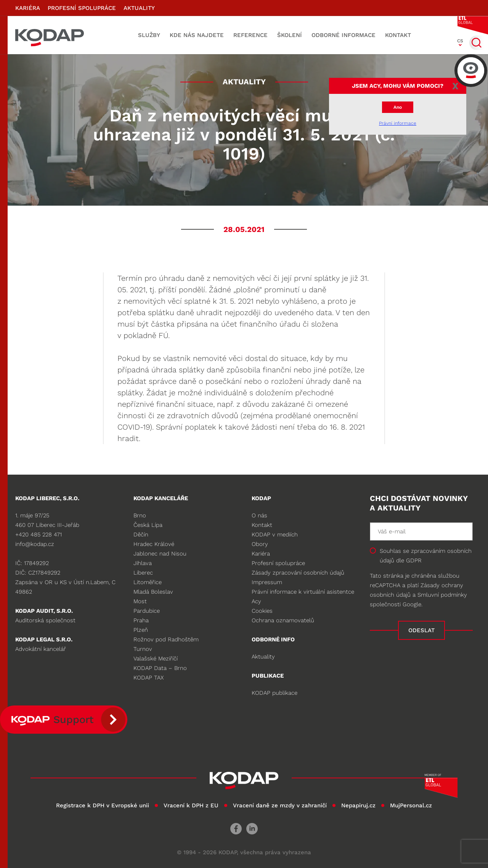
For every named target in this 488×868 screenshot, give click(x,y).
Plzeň (141, 630)
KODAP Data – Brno (160, 668)
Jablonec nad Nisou (160, 554)
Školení (290, 35)
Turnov (143, 649)
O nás (259, 515)
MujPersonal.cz (411, 805)
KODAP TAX (148, 678)
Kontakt (398, 35)
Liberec (143, 573)
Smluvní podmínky (442, 595)
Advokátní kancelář (41, 649)
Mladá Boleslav (153, 592)
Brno (140, 515)
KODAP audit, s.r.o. (44, 611)
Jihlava (143, 563)
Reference (250, 35)
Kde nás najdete (197, 35)
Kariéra (28, 8)
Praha (141, 620)
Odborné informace (344, 35)
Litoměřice (148, 582)
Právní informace (398, 123)
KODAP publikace (274, 693)
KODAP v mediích (275, 535)
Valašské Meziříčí (156, 659)
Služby (149, 35)
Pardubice (147, 611)
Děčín (141, 535)
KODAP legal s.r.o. (44, 639)
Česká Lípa (148, 525)
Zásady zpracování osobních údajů (298, 573)
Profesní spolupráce (82, 8)
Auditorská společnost (45, 620)
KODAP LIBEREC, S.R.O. (47, 498)
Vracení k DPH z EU (191, 805)
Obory (260, 544)
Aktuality (139, 8)
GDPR (414, 560)
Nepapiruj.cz (358, 805)
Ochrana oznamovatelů (283, 620)
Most (140, 601)
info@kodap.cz (35, 544)
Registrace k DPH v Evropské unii (103, 805)
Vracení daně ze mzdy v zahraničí (280, 805)
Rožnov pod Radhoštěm (166, 639)
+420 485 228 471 (39, 535)
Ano (398, 107)
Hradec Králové (154, 544)
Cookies (262, 611)
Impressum (267, 582)
